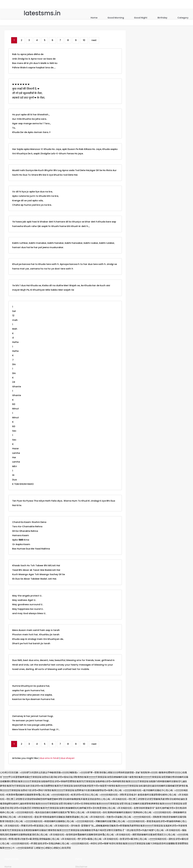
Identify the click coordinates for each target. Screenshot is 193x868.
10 (84, 40)
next (94, 40)
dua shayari (68, 758)
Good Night (141, 18)
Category (183, 18)
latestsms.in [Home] (42, 13)
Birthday (162, 18)
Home (94, 18)
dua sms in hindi (49, 758)
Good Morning (116, 18)
